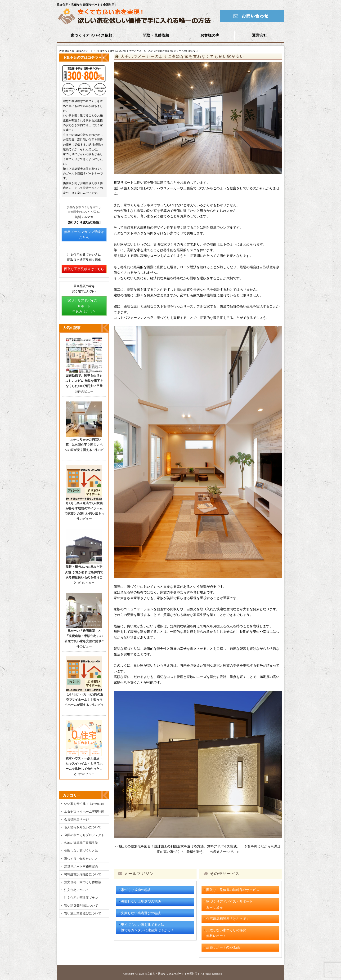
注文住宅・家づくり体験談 (83, 882)
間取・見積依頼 (156, 35)
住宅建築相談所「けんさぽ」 (228, 919)
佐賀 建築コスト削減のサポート (76, 51)
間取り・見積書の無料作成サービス (233, 890)
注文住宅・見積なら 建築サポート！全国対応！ (172, 974)
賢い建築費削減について (81, 906)
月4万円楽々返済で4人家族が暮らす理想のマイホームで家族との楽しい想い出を (83, 508)
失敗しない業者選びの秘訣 (141, 913)
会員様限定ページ (76, 819)
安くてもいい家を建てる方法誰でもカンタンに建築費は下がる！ (148, 928)
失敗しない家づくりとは (81, 851)
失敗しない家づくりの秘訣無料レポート (226, 933)
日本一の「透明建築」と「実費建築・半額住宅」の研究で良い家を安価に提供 (83, 636)
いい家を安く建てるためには (111, 51)
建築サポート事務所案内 (81, 866)
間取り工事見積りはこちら (84, 269)
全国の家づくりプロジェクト (84, 835)
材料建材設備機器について (83, 874)
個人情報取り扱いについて (83, 827)
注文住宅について (76, 890)
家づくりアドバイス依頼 (91, 35)
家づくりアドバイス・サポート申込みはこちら (84, 306)
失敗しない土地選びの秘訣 (141, 902)
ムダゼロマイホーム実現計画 (84, 812)
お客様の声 (210, 35)
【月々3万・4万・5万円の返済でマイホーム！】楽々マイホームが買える (84, 700)
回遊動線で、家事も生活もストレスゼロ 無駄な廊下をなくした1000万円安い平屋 (84, 381)
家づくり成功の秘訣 (136, 890)
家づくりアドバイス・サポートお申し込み (229, 904)
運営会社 (260, 35)
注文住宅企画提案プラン (81, 898)
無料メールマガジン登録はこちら (84, 235)
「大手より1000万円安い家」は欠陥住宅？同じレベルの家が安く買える (83, 445)
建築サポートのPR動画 (223, 947)
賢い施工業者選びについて (83, 913)
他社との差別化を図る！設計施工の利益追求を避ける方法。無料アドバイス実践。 (179, 846)
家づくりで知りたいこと (81, 859)
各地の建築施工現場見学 (81, 843)
